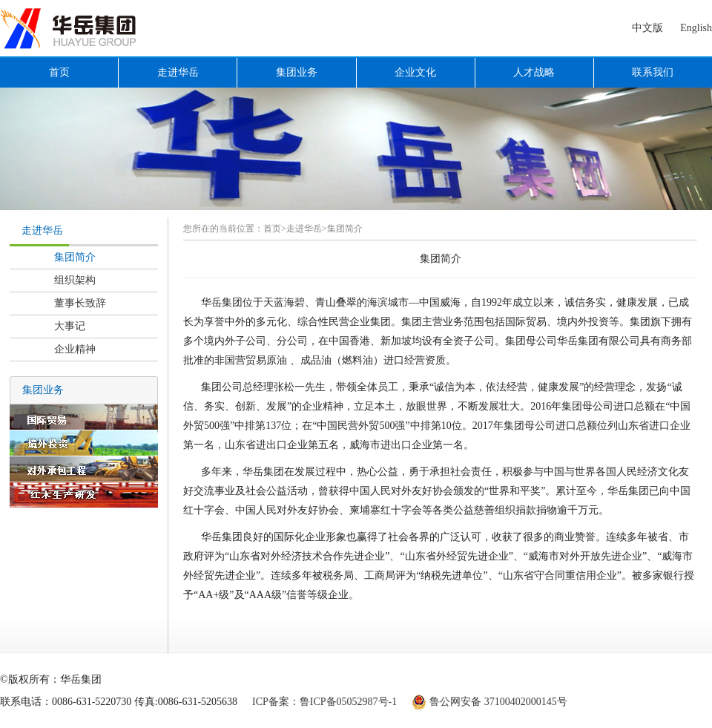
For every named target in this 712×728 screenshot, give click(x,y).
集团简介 (75, 257)
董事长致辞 (80, 303)
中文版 (647, 28)
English (696, 28)
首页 (59, 72)
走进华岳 (178, 72)
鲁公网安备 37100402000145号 (498, 702)
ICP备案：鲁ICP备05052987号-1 (324, 702)
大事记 (70, 326)
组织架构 (75, 280)
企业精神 (75, 349)
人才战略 (534, 72)
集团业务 (297, 72)
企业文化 (415, 72)
